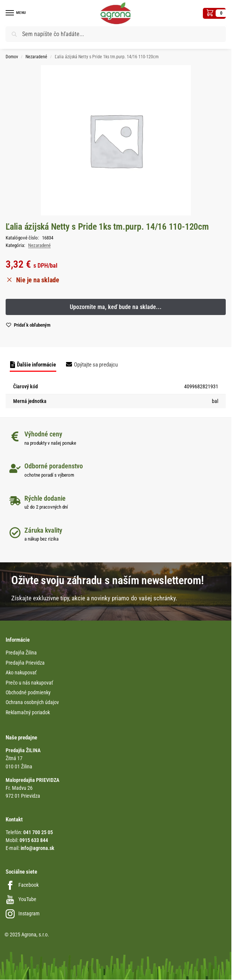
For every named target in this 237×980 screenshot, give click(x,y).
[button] (214, 13)
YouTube (21, 899)
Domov (12, 57)
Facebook (22, 885)
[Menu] (17, 13)
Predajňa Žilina (21, 653)
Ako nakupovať (21, 673)
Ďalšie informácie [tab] (36, 365)
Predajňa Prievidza (25, 663)
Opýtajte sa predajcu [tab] (96, 365)
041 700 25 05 (38, 832)
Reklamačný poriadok (28, 712)
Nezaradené (36, 57)
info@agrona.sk (37, 848)
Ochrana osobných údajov (32, 702)
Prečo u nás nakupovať (29, 683)
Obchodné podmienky (28, 692)
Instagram (23, 913)
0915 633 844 (34, 840)
